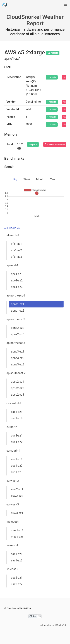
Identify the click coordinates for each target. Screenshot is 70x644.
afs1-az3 (16, 257)
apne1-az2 (18, 311)
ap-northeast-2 (16, 319)
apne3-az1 (18, 352)
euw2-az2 (17, 496)
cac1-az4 (17, 418)
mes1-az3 (17, 537)
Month (40, 179)
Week (27, 179)
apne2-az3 (18, 334)
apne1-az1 (18, 304)
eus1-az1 (17, 459)
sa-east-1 (12, 545)
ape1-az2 (17, 280)
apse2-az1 (17, 382)
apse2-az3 (17, 395)
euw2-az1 (17, 489)
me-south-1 (14, 522)
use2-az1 (17, 578)
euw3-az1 (17, 513)
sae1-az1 (17, 554)
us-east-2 (12, 569)
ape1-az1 (17, 274)
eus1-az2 (17, 466)
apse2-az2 (17, 388)
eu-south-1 (13, 451)
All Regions (12, 228)
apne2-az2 (18, 328)
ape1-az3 (17, 287)
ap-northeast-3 (16, 343)
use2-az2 (17, 584)
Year (53, 179)
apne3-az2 (18, 358)
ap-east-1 (12, 265)
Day (15, 179)
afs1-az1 (16, 244)
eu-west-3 (13, 504)
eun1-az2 (17, 442)
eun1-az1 (17, 436)
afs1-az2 (16, 250)
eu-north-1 (13, 427)
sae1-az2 (17, 560)
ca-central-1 (14, 403)
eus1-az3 (17, 472)
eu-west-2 (13, 481)
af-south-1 (13, 235)
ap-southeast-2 (16, 373)
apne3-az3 (18, 364)
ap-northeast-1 (16, 296)
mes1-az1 (17, 530)
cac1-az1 (17, 412)
